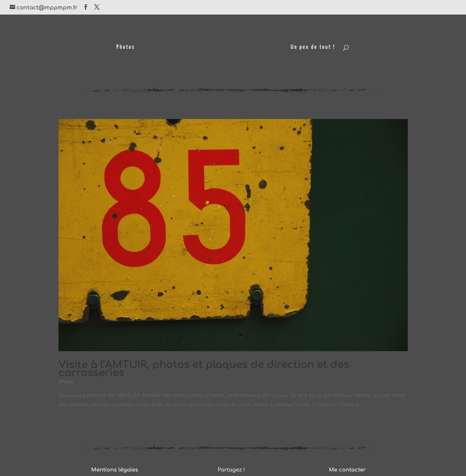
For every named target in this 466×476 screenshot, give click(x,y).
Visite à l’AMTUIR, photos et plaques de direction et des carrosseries (204, 369)
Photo (66, 382)
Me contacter (347, 470)
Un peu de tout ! (313, 48)
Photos (126, 48)
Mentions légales (115, 470)
